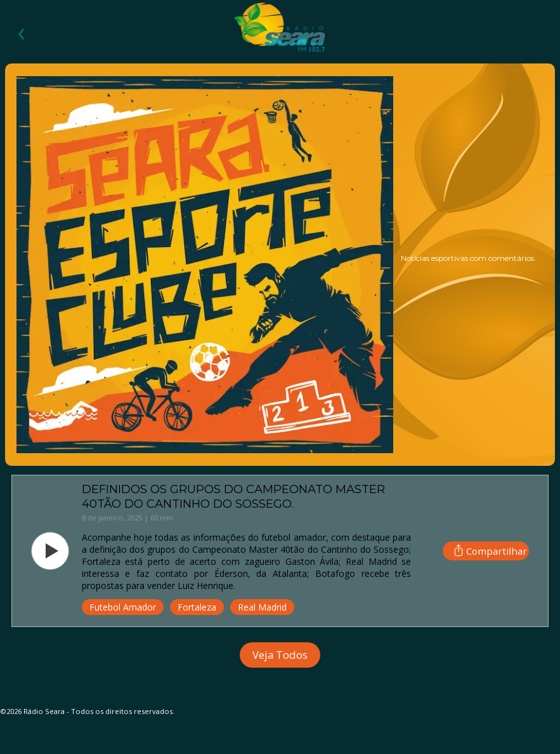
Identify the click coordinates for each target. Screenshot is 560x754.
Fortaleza (197, 607)
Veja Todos (280, 655)
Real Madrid (262, 607)
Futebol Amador (123, 607)
